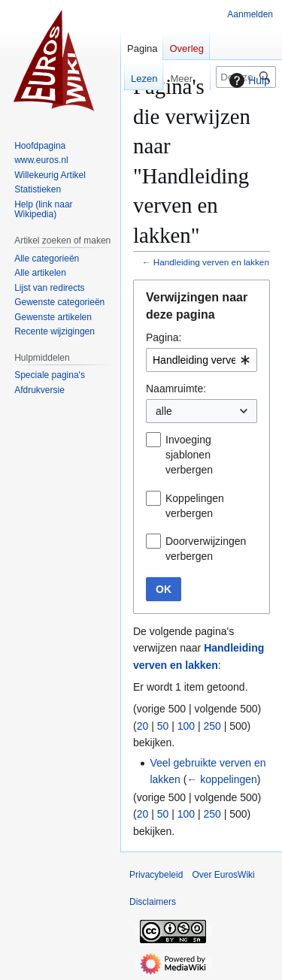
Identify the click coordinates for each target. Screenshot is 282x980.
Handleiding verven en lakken (211, 262)
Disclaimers (153, 902)
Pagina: (164, 337)
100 (186, 726)
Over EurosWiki (223, 875)
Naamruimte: (176, 389)
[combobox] (202, 360)
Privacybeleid (156, 875)
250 (212, 726)
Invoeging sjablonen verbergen (189, 455)
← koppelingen (221, 779)
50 (163, 726)
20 (143, 726)
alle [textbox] (164, 411)
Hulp (248, 80)
